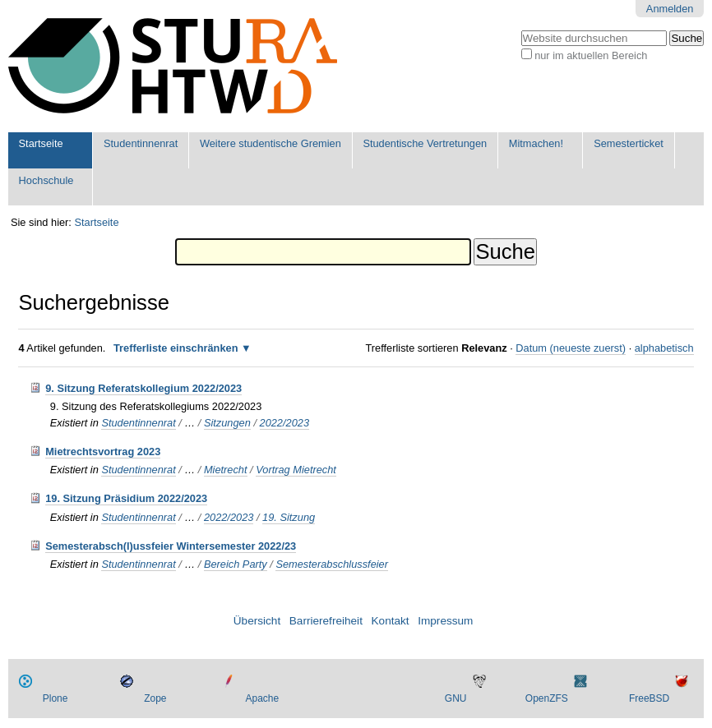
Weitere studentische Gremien (270, 143)
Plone (55, 698)
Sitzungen (227, 423)
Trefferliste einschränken (176, 348)
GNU (456, 698)
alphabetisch (664, 348)
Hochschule (46, 180)
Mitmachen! (536, 143)
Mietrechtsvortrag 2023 (103, 452)
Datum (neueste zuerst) (571, 348)
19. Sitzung (289, 517)
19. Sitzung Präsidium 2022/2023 (126, 498)
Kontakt (391, 621)
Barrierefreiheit (326, 621)
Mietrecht (226, 470)
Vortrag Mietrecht (296, 470)
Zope (155, 698)
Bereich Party (236, 564)
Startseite (41, 143)
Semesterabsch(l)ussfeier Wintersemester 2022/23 (171, 546)
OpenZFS (547, 698)
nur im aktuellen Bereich (591, 55)
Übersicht (257, 621)
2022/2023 (285, 423)
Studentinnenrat (141, 143)
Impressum (445, 621)
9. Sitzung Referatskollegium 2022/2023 (143, 388)
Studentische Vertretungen (425, 143)
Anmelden (670, 9)
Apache (263, 698)
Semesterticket (629, 143)
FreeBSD (649, 698)
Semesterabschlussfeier (332, 564)
